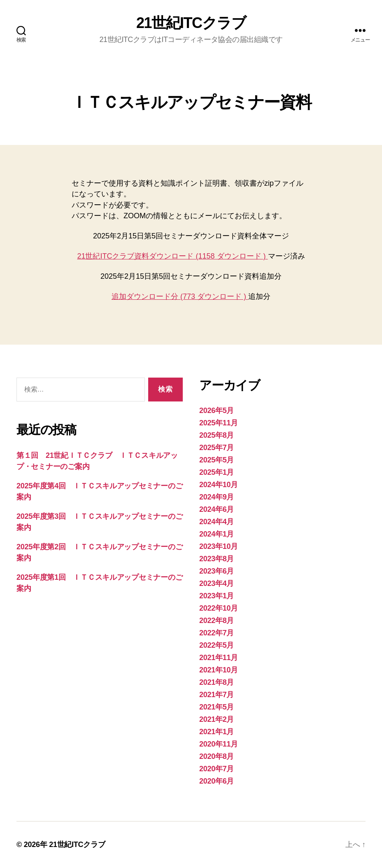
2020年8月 (217, 756)
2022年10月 (219, 608)
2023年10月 (219, 546)
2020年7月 (217, 769)
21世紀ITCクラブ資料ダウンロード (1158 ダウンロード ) (172, 256)
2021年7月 (217, 695)
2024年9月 (217, 497)
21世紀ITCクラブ (191, 23)
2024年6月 (217, 509)
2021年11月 (219, 658)
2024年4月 (217, 522)
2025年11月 (219, 423)
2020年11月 (219, 744)
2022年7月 (217, 633)
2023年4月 (217, 583)
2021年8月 (217, 682)
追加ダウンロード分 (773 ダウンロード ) (180, 296)
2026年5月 (217, 411)
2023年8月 (217, 559)
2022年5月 (217, 645)
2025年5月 (217, 460)
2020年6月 (217, 781)
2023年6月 (217, 571)
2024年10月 (219, 485)
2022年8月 (217, 621)
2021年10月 (219, 670)
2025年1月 (217, 472)
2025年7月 (217, 448)
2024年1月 (217, 534)
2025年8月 (217, 435)
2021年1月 (217, 732)
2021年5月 (217, 707)
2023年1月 (217, 596)
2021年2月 (217, 719)
